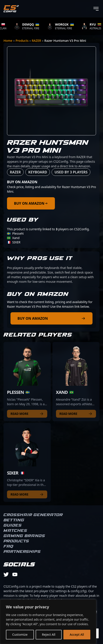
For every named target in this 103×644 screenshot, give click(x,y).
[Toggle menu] (96, 9)
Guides (13, 525)
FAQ (8, 546)
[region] (48, 622)
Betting (14, 520)
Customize (20, 634)
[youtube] (15, 574)
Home (8, 41)
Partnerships (22, 552)
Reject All (49, 634)
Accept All (77, 634)
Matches (15, 531)
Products (22, 41)
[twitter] (6, 574)
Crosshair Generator (33, 515)
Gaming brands (24, 536)
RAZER (36, 41)
